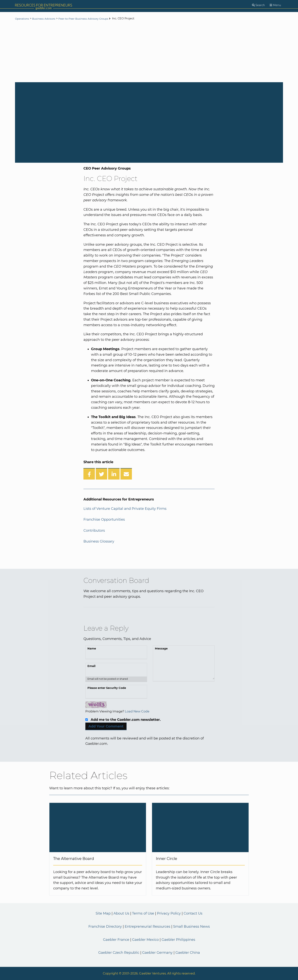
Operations (23, 19)
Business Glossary (99, 541)
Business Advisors (46, 19)
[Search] (258, 5)
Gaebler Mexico (145, 940)
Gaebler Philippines (178, 940)
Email (91, 666)
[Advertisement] (149, 52)
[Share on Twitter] (101, 474)
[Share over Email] (126, 474)
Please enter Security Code (107, 688)
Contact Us (193, 913)
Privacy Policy (169, 913)
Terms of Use (143, 913)
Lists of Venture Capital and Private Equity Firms (125, 509)
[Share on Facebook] (89, 474)
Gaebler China (188, 953)
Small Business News (191, 927)
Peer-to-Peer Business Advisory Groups (88, 19)
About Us (121, 913)
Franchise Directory (105, 927)
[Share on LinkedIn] (114, 474)
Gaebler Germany (157, 953)
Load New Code (137, 711)
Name (92, 649)
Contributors (94, 531)
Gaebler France (116, 940)
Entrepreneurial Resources (147, 927)
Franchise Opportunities (104, 519)
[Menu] (275, 5)
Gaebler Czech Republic (119, 953)
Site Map (103, 913)
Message (161, 649)
